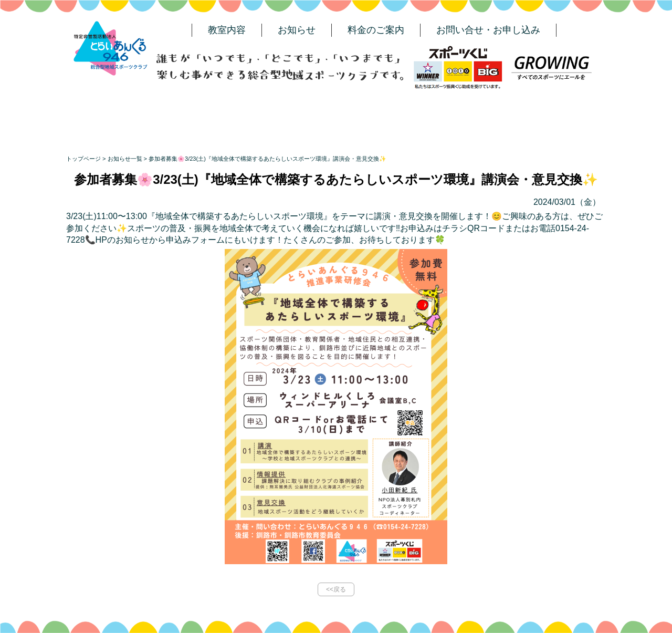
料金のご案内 (376, 30)
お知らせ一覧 (125, 159)
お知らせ (297, 30)
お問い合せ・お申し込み (488, 30)
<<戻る (336, 589)
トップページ (83, 159)
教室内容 (227, 30)
